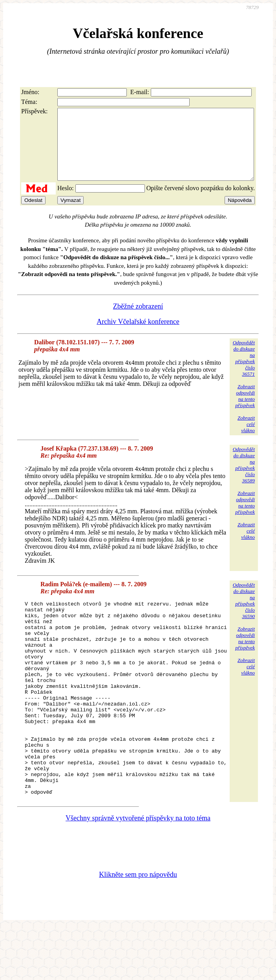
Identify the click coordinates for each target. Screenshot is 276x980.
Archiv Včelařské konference (138, 336)
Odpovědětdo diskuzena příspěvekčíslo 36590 (244, 615)
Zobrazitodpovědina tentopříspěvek (245, 410)
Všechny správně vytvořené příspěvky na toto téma (138, 871)
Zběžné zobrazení (138, 320)
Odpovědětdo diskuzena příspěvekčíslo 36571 (244, 372)
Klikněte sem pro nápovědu (138, 927)
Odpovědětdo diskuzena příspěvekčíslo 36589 (244, 479)
